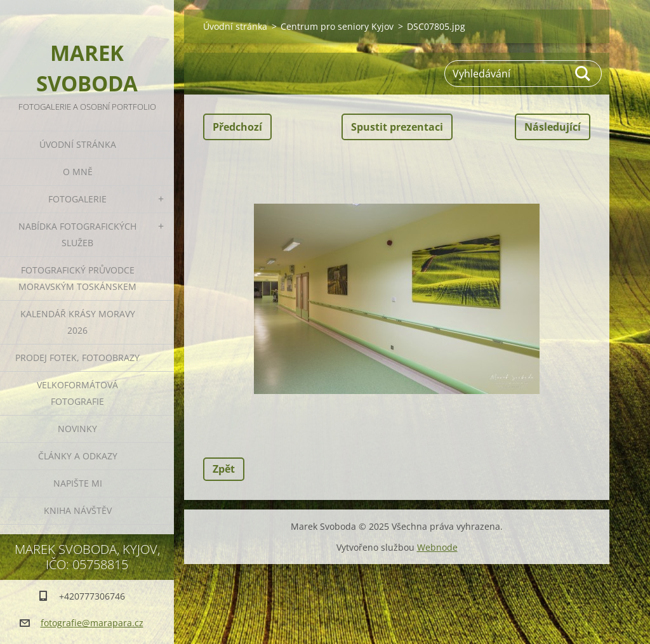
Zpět (224, 469)
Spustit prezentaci (397, 127)
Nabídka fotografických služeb (77, 234)
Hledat (583, 74)
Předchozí (237, 127)
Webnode (437, 547)
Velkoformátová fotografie (77, 393)
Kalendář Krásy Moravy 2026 (78, 322)
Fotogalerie (77, 199)
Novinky (77, 429)
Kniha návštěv (78, 510)
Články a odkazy (78, 456)
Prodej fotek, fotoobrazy (77, 358)
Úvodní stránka (78, 144)
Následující (553, 127)
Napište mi (78, 483)
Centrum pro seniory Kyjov (337, 26)
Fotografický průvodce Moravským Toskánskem (77, 278)
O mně (78, 172)
